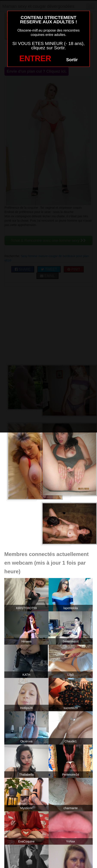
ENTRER (35, 58)
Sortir (72, 60)
